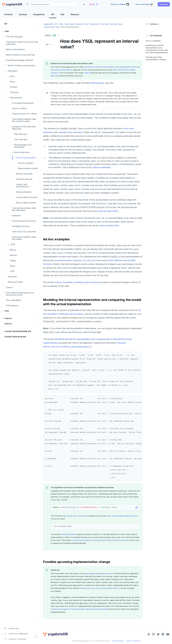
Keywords (12, 277)
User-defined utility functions (123, 516)
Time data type (21, 139)
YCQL (7, 311)
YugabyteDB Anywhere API (18, 331)
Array (12, 76)
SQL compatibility (14, 300)
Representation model (28, 168)
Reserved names (15, 282)
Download (12, 628)
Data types (13, 71)
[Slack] (149, 634)
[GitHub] (153, 634)
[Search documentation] (52, 4)
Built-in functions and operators (22, 65)
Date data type (21, 134)
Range (13, 261)
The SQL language (14, 37)
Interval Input (97, 83)
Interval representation (26, 158)
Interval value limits (24, 174)
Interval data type (22, 152)
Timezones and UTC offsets (24, 114)
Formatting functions (21, 226)
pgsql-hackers (108, 573)
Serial (12, 266)
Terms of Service (133, 641)
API (6, 24)
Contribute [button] (152, 24)
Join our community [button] (17, 634)
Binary (13, 82)
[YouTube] (168, 634)
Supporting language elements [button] (20, 60)
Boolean (14, 87)
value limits (108, 211)
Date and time (16, 98)
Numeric (14, 255)
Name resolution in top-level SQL (20, 55)
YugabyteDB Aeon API (15, 337)
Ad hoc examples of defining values (77, 282)
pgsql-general (91, 573)
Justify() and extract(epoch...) (23, 185)
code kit (87, 73)
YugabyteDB (48, 24)
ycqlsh (8, 324)
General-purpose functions (24, 221)
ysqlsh (8, 318)
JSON (12, 244)
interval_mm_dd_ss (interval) (74, 516)
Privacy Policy (118, 641)
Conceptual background (23, 103)
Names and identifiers (16, 49)
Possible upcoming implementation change (156, 58)
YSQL (7, 31)
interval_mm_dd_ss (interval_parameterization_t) (100, 588)
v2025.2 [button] (53, 35)
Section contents (19, 108)
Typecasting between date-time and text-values (24, 120)
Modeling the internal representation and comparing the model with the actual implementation (157, 49)
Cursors (9, 287)
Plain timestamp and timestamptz (23, 146)
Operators (16, 215)
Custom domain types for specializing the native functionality (100, 540)
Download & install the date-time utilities (24, 238)
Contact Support (15, 639)
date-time (55, 76)
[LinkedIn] (163, 634)
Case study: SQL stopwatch (24, 232)
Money (13, 250)
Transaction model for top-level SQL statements (22, 43)
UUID (12, 271)
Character (14, 92)
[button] (164, 4)
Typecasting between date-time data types (24, 209)
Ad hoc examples (26, 163)
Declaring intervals (24, 179)
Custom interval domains (27, 197)
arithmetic (102, 167)
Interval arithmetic (24, 192)
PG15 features (12, 306)
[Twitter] (158, 634)
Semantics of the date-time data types (24, 128)
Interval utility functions (26, 203)
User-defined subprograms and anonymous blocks (20, 294)
